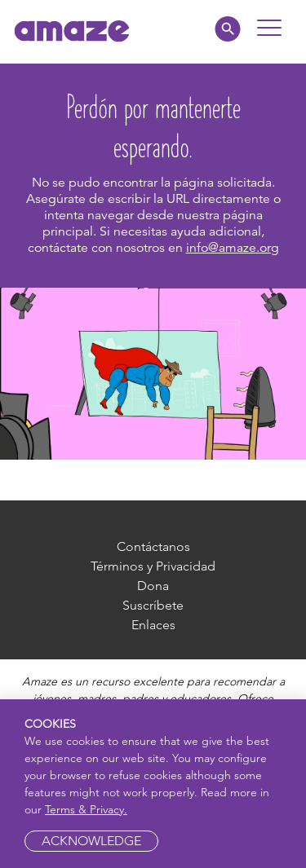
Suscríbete (153, 605)
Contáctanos (153, 546)
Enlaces (153, 625)
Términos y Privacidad (153, 566)
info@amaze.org (233, 248)
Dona (153, 586)
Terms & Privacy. (86, 809)
